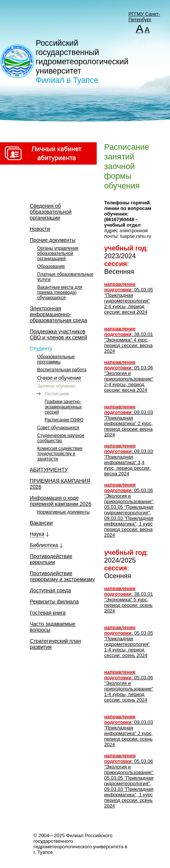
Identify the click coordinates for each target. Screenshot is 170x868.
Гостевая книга (48, 613)
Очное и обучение (59, 378)
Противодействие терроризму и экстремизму (62, 576)
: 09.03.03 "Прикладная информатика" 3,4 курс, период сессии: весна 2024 (129, 460)
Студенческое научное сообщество (61, 438)
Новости (40, 229)
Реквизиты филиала (54, 602)
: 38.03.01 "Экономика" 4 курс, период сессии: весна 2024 (129, 340)
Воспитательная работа (62, 370)
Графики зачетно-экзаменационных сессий (63, 407)
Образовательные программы (56, 359)
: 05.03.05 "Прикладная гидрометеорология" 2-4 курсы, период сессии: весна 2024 (129, 298)
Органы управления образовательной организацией (58, 253)
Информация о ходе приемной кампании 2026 (60, 501)
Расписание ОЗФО (64, 420)
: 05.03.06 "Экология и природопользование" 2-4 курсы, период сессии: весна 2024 (129, 376)
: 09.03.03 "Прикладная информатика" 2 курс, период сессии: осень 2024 (129, 731)
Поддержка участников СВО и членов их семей (58, 334)
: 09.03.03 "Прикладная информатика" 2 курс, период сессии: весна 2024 (129, 421)
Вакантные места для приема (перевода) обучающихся (60, 292)
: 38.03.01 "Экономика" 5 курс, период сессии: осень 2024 (129, 600)
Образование (51, 266)
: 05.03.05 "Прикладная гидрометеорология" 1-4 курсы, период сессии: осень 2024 (129, 641)
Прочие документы (53, 240)
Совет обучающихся (58, 428)
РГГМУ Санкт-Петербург (144, 17)
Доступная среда (50, 590)
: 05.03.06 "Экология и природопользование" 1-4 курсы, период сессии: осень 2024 (129, 686)
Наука (37, 534)
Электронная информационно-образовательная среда (58, 314)
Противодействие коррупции (51, 559)
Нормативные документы (63, 512)
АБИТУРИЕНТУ (49, 470)
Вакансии (41, 523)
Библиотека (44, 545)
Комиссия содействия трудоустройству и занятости (60, 454)
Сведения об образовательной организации (51, 212)
